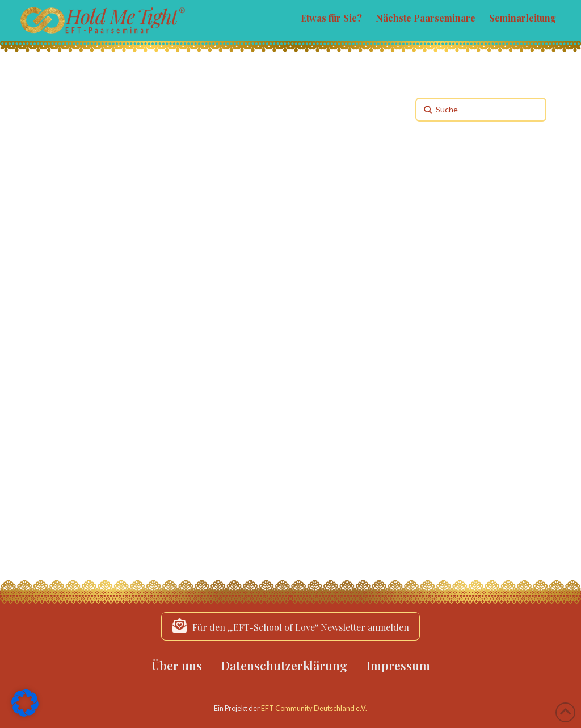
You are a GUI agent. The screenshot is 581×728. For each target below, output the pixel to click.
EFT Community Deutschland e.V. (314, 708)
